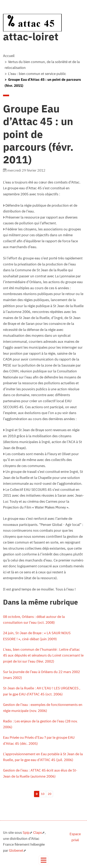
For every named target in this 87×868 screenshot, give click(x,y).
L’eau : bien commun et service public (37, 74)
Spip (26, 833)
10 (43, 794)
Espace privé (75, 837)
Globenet (16, 850)
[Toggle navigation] (43, 860)
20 (50, 794)
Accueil (9, 56)
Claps (38, 833)
